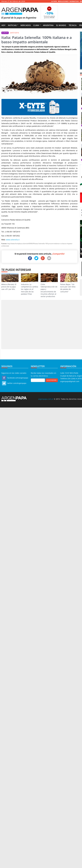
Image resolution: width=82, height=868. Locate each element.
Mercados (26, 25)
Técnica (73, 25)
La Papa (54, 1)
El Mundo (61, 25)
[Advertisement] (23, 324)
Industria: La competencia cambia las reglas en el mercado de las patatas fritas (30, 284)
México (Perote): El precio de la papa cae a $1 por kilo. (10, 282)
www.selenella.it (13, 240)
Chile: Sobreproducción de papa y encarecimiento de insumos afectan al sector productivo (49, 285)
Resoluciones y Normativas (68, 1)
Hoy (3, 25)
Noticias (12, 25)
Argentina (48, 25)
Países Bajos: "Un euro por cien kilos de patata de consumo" (69, 283)
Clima (36, 25)
